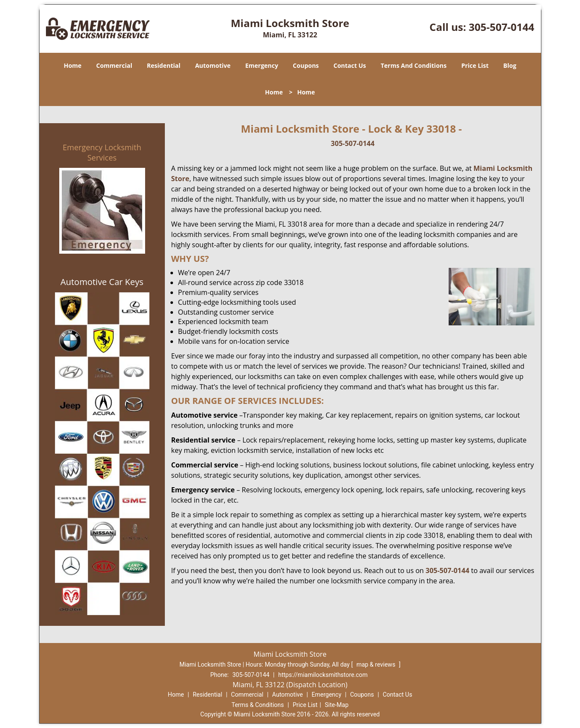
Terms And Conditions (414, 65)
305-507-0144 (502, 27)
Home (72, 65)
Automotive (213, 65)
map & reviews (377, 664)
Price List (475, 65)
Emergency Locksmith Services (102, 152)
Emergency (262, 65)
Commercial (114, 65)
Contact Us (350, 65)
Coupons (306, 65)
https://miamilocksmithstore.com (323, 675)
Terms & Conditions (258, 705)
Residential (164, 65)
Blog (510, 65)
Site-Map (337, 705)
